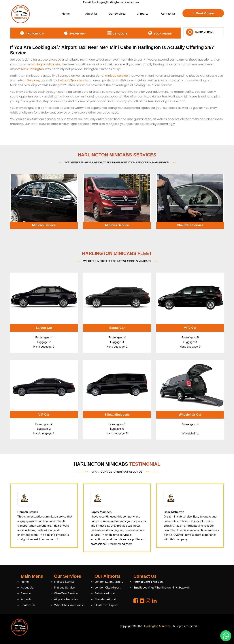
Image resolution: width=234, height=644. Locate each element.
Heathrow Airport (106, 605)
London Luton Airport (109, 582)
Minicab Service (116, 76)
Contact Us (168, 14)
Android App (32, 33)
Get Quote (117, 33)
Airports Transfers (66, 599)
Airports (143, 14)
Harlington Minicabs (46, 64)
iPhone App (74, 33)
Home (66, 14)
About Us (91, 14)
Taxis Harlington (32, 69)
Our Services (117, 14)
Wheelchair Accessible (69, 605)
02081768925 (153, 582)
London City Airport (107, 588)
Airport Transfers (72, 80)
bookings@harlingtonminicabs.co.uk (116, 2)
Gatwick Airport (105, 593)
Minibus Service (64, 588)
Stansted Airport (105, 599)
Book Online (203, 13)
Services (33, 80)
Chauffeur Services (66, 593)
